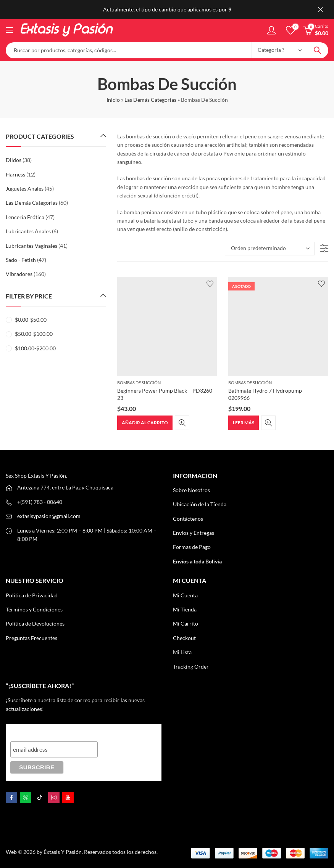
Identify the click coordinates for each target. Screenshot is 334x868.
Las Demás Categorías (150, 100)
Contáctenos (188, 519)
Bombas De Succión (139, 383)
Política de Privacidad (32, 595)
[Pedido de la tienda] (270, 249)
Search (317, 50)
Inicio (113, 100)
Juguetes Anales (25, 189)
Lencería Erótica (25, 217)
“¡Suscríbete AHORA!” (43, 731)
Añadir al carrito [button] (145, 423)
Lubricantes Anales (28, 231)
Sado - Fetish (21, 260)
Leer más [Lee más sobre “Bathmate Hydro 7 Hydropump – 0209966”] (244, 423)
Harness (15, 174)
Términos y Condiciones (34, 609)
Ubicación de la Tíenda (200, 504)
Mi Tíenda (185, 609)
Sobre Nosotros (191, 490)
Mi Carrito (186, 623)
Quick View (182, 423)
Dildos (14, 160)
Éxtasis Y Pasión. (63, 852)
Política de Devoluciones (35, 623)
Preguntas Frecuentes (31, 638)
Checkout (184, 638)
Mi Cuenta (185, 595)
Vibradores (19, 274)
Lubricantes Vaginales (31, 246)
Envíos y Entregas (194, 533)
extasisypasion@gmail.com (49, 516)
